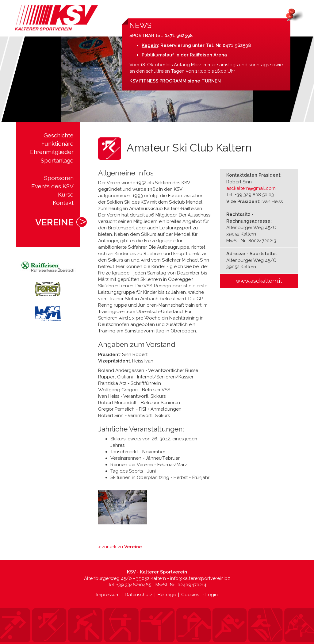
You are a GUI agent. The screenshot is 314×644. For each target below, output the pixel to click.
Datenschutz (139, 595)
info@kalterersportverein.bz (200, 578)
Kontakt (63, 203)
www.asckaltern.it (259, 281)
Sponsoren (59, 178)
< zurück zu (120, 547)
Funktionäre (57, 144)
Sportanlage (57, 160)
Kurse (66, 194)
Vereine (54, 222)
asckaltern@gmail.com (251, 188)
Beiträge (167, 595)
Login (212, 595)
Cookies (190, 595)
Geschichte (59, 135)
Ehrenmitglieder (52, 152)
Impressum (108, 595)
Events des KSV (52, 186)
